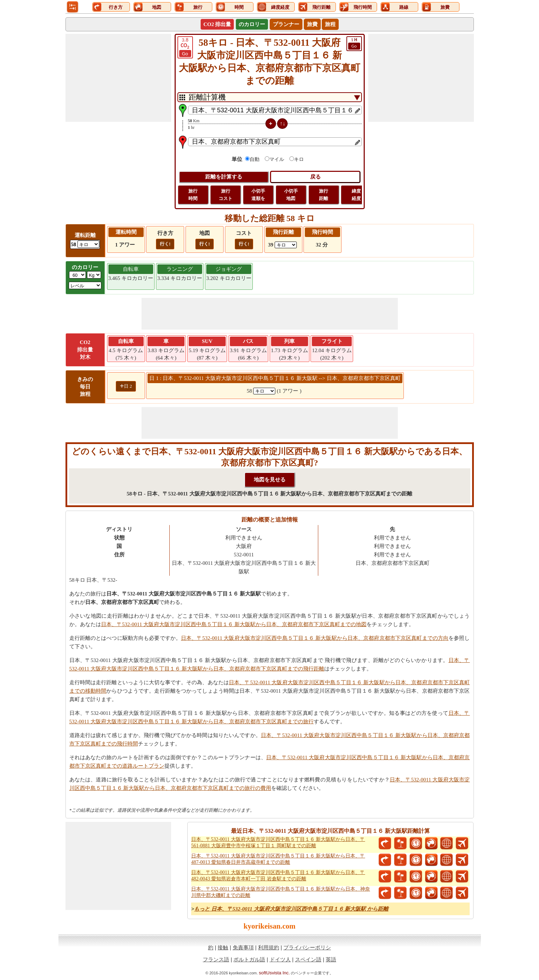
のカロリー (252, 24)
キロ (299, 159)
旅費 (312, 24)
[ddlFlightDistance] (286, 245)
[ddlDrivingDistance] (88, 244)
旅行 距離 (324, 195)
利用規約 (269, 947)
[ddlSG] (85, 285)
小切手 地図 (291, 195)
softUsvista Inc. (274, 973)
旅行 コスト (225, 195)
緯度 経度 (356, 195)
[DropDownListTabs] (270, 97)
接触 (223, 947)
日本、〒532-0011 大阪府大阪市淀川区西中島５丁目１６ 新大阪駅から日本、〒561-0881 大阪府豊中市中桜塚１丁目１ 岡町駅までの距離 (278, 842)
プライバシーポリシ (307, 947)
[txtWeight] (77, 275)
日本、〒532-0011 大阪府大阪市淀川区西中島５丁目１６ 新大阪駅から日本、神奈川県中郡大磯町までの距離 (281, 892)
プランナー (286, 24)
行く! (165, 244)
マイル (277, 159)
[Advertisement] (118, 78)
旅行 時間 (193, 195)
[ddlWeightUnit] (94, 275)
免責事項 (243, 947)
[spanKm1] (264, 391)
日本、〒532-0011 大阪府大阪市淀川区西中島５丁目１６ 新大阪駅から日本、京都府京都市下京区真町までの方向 (315, 638)
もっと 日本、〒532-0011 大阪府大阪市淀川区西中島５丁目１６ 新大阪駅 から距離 (291, 909)
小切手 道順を (258, 195)
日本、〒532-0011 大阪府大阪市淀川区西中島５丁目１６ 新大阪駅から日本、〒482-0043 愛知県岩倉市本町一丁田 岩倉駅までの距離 (278, 876)
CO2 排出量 (217, 24)
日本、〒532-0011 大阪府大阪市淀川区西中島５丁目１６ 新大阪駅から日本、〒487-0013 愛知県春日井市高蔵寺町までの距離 (278, 859)
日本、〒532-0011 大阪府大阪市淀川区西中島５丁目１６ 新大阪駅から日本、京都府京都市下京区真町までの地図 (234, 624)
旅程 (330, 24)
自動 (255, 159)
